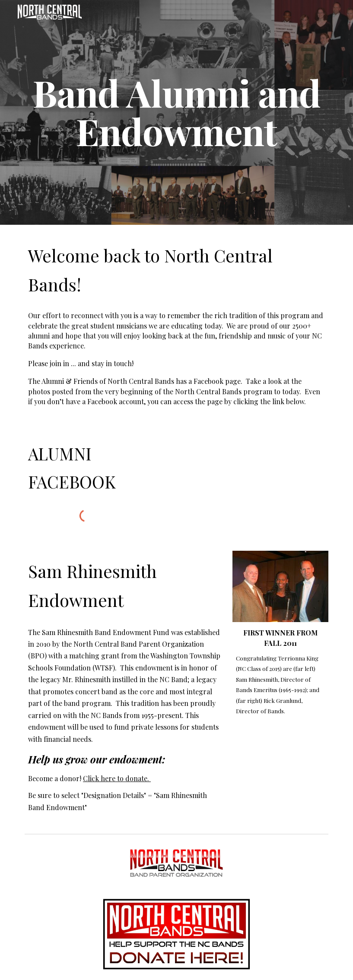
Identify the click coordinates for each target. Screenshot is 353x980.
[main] (176, 113)
